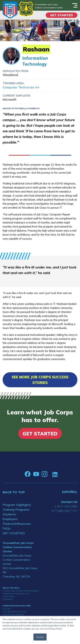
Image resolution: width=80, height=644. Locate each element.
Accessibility (9, 596)
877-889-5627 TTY (65, 511)
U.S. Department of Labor (15, 612)
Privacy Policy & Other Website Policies (21, 591)
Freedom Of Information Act (16, 594)
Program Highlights (17, 505)
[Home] (10, 10)
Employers (10, 519)
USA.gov (7, 609)
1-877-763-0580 (66, 506)
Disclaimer (8, 599)
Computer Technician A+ (21, 87)
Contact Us (69, 502)
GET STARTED (14, 533)
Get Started (62, 15)
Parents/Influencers (17, 524)
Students (9, 514)
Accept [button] (40, 637)
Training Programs (16, 510)
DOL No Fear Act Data (13, 614)
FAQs (7, 528)
